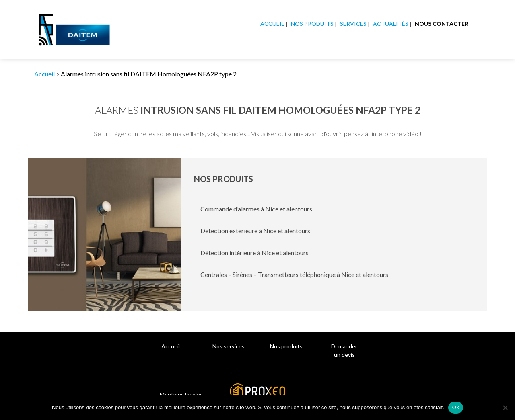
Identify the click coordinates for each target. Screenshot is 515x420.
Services (353, 24)
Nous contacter (442, 24)
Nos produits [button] (312, 24)
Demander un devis (344, 350)
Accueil (272, 24)
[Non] (505, 408)
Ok (456, 407)
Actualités (391, 24)
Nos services (229, 346)
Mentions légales (181, 394)
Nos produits (286, 346)
